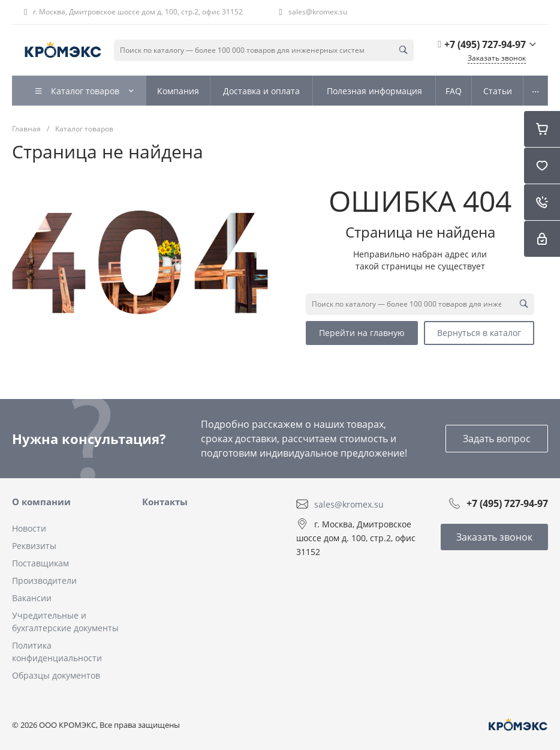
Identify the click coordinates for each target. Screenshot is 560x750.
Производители (44, 580)
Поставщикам (40, 563)
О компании (41, 502)
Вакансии (32, 598)
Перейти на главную (362, 333)
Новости (29, 528)
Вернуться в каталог (479, 333)
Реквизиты (34, 546)
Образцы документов (56, 675)
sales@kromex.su (318, 12)
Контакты (165, 502)
